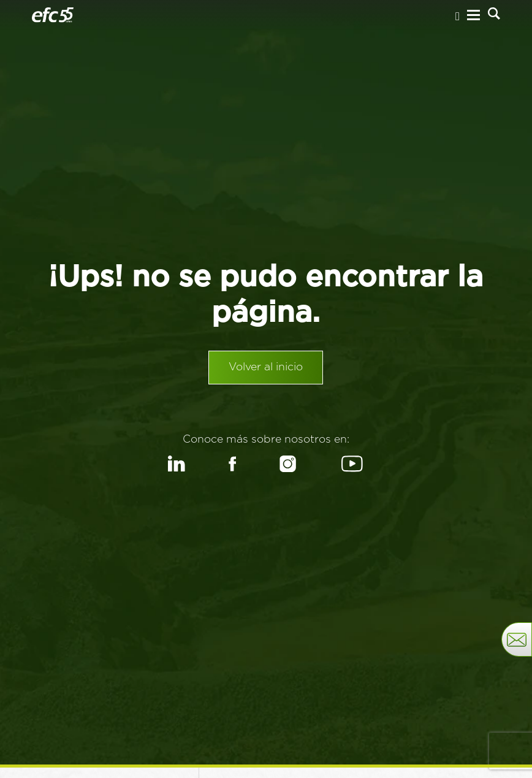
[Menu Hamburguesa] (474, 16)
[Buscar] (494, 15)
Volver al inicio (266, 370)
